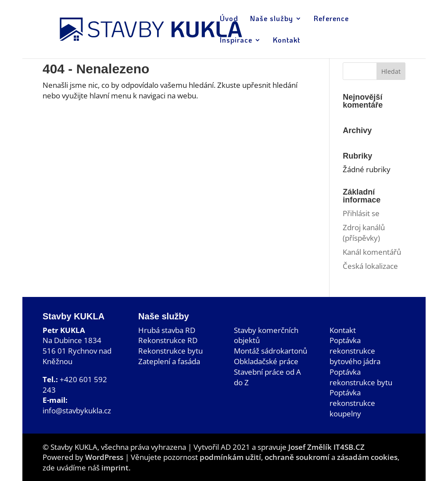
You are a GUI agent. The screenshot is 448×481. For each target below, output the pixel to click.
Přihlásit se (361, 213)
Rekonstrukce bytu (170, 351)
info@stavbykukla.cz (77, 410)
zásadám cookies (367, 457)
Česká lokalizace (370, 266)
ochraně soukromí (297, 457)
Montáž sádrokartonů (271, 351)
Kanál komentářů (372, 252)
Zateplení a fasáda (169, 361)
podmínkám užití (229, 457)
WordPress (104, 457)
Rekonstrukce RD (168, 340)
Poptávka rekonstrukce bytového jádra (355, 351)
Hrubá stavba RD (167, 330)
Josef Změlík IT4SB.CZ (326, 447)
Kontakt (343, 330)
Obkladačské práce (266, 361)
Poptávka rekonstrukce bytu (361, 377)
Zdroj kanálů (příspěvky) (364, 233)
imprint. (116, 468)
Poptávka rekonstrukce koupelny (352, 403)
